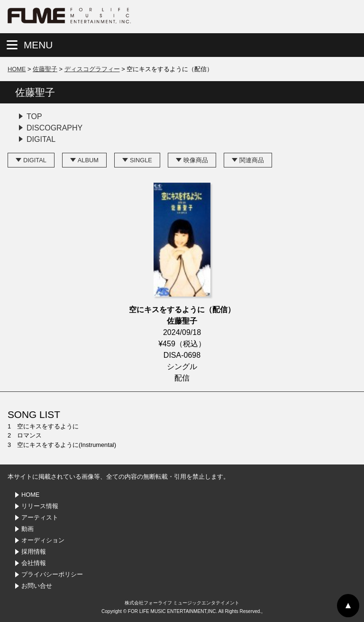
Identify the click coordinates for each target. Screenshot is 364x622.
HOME (17, 69)
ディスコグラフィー (92, 69)
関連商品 (252, 160)
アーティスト (40, 517)
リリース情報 (40, 506)
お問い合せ (37, 586)
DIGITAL (41, 139)
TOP (34, 116)
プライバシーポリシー (52, 574)
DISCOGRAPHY (55, 128)
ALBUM (88, 160)
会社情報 (34, 563)
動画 (27, 529)
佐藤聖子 (45, 69)
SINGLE (141, 160)
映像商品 (196, 160)
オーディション (43, 540)
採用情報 (34, 552)
